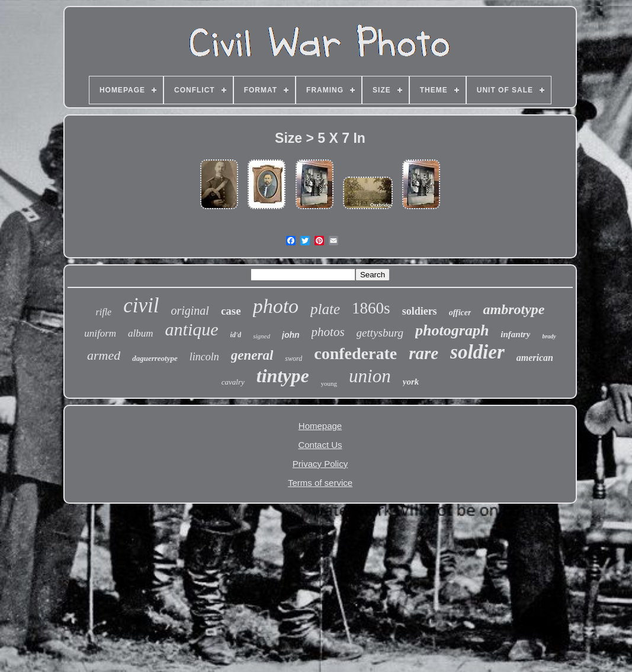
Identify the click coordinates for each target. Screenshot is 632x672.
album (141, 333)
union (370, 376)
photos (328, 332)
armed (104, 355)
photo (276, 306)
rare (424, 353)
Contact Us (320, 445)
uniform (100, 333)
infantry (515, 334)
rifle (104, 312)
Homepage (320, 426)
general (252, 355)
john (291, 335)
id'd (236, 335)
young (329, 383)
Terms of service (320, 483)
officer (460, 313)
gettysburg (380, 333)
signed (262, 336)
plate (325, 309)
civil (141, 305)
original (190, 311)
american (535, 358)
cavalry (233, 382)
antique (192, 329)
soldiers (420, 311)
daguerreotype (155, 358)
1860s (371, 308)
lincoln (204, 357)
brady (549, 336)
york (411, 382)
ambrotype (514, 309)
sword (293, 359)
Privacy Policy (320, 464)
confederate (355, 353)
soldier (477, 352)
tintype (283, 376)
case (231, 311)
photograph (452, 330)
